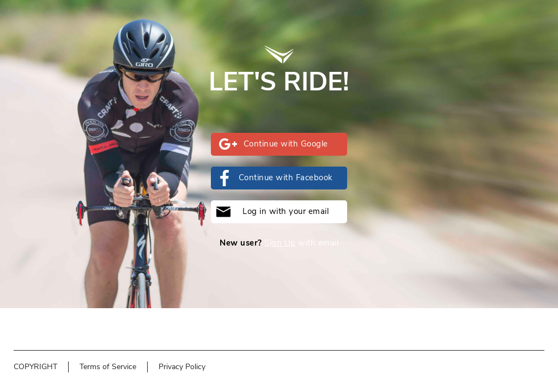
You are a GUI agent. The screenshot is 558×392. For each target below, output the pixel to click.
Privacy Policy (182, 367)
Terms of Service (108, 367)
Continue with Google (274, 144)
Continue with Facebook (275, 178)
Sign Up (280, 243)
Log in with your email (272, 212)
